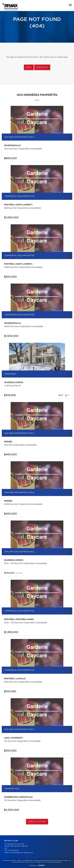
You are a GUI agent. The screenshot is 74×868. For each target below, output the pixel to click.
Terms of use (41, 862)
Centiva (41, 865)
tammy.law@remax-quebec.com (21, 853)
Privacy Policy (30, 862)
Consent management (54, 862)
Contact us (42, 67)
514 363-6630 (13, 850)
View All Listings (37, 822)
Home (29, 67)
